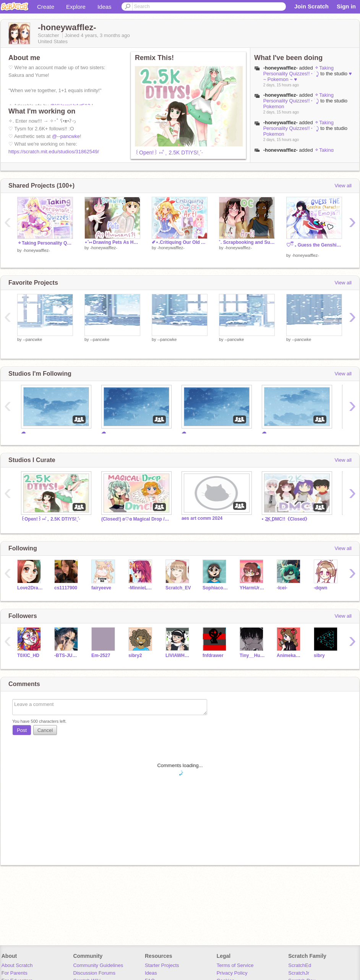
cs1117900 (66, 588)
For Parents (15, 973)
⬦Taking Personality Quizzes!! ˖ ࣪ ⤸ (298, 71)
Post (22, 730)
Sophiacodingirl (215, 588)
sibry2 (135, 655)
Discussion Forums (94, 973)
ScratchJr (299, 973)
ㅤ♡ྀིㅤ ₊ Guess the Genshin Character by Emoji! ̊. (314, 245)
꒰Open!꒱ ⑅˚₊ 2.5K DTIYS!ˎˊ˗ (169, 153)
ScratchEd (300, 965)
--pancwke (33, 339)
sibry (319, 655)
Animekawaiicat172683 (289, 655)
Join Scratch (311, 6)
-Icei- (282, 588)
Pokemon (274, 106)
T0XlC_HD (28, 655)
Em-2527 (101, 655)
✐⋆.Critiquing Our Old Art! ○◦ (180, 242)
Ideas (105, 7)
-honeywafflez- (281, 68)
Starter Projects (162, 965)
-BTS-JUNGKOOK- (67, 655)
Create (46, 7)
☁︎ (23, 432)
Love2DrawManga (30, 588)
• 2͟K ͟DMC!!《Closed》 (286, 519)
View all (343, 186)
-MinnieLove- (141, 588)
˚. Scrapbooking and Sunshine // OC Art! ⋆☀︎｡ (247, 242)
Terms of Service (235, 965)
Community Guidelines (98, 965)
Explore (76, 7)
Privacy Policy (232, 973)
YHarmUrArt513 (252, 588)
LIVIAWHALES (178, 655)
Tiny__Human (252, 655)
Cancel (45, 730)
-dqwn (320, 588)
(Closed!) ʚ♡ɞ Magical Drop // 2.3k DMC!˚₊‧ (136, 519)
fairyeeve (101, 588)
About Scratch (17, 965)
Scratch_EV (178, 588)
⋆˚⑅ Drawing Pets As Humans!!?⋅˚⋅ (112, 242)
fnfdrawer (213, 655)
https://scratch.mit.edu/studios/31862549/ (54, 152)
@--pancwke (66, 136)
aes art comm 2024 (202, 518)
